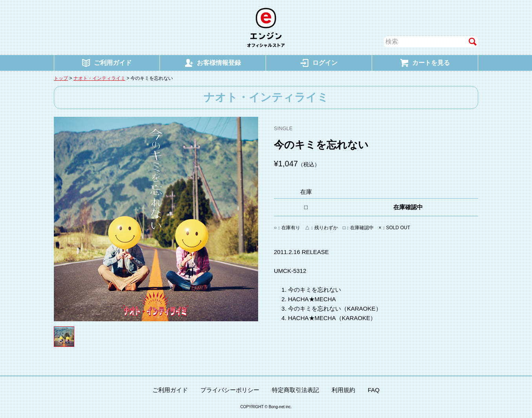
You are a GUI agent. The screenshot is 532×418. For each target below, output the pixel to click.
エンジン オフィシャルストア (266, 28)
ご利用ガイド (170, 390)
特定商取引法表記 (295, 390)
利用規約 (343, 390)
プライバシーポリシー (230, 390)
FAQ (374, 390)
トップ (61, 78)
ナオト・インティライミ (99, 78)
